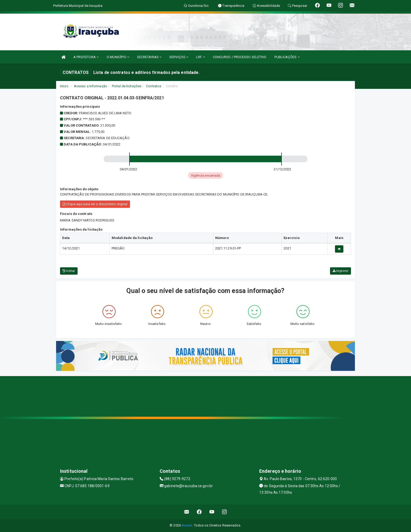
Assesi (187, 525)
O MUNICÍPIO (118, 57)
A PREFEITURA (86, 57)
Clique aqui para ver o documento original (95, 204)
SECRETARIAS (149, 57)
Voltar (69, 271)
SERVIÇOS (179, 57)
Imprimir (340, 271)
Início (64, 86)
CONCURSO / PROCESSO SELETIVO (240, 57)
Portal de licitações (127, 86)
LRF (201, 57)
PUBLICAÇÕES (287, 57)
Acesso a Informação (91, 86)
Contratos (154, 86)
